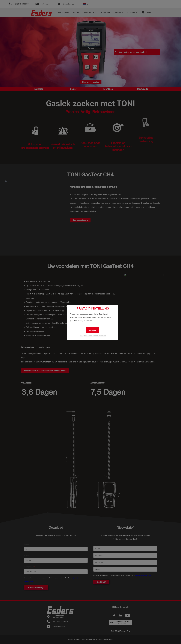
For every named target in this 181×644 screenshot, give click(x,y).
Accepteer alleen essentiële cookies (93, 336)
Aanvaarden (93, 330)
